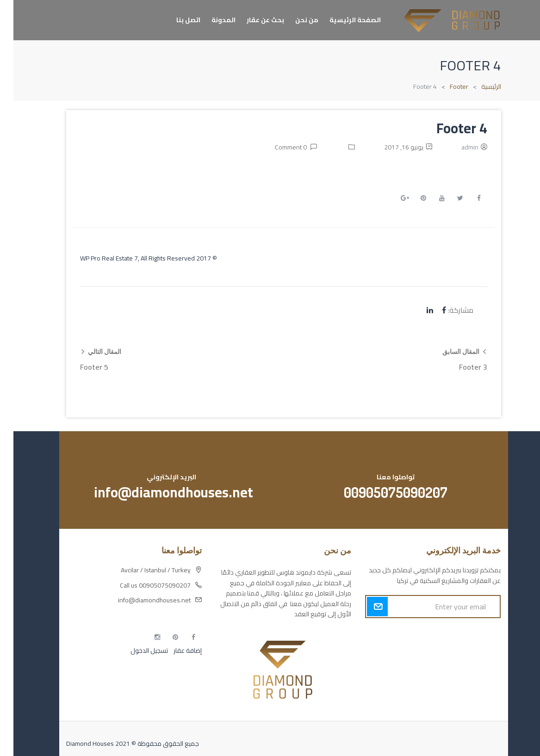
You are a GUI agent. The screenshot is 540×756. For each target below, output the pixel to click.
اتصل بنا (175, 20)
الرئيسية (478, 87)
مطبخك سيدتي (467, 682)
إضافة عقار (174, 651)
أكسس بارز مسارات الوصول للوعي (443, 634)
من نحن (293, 20)
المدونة (210, 20)
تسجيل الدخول (136, 651)
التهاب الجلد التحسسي (459, 666)
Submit (364, 607)
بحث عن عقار (252, 20)
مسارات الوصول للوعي (457, 650)
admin (456, 147)
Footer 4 (448, 128)
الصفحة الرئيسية (342, 20)
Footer (446, 87)
